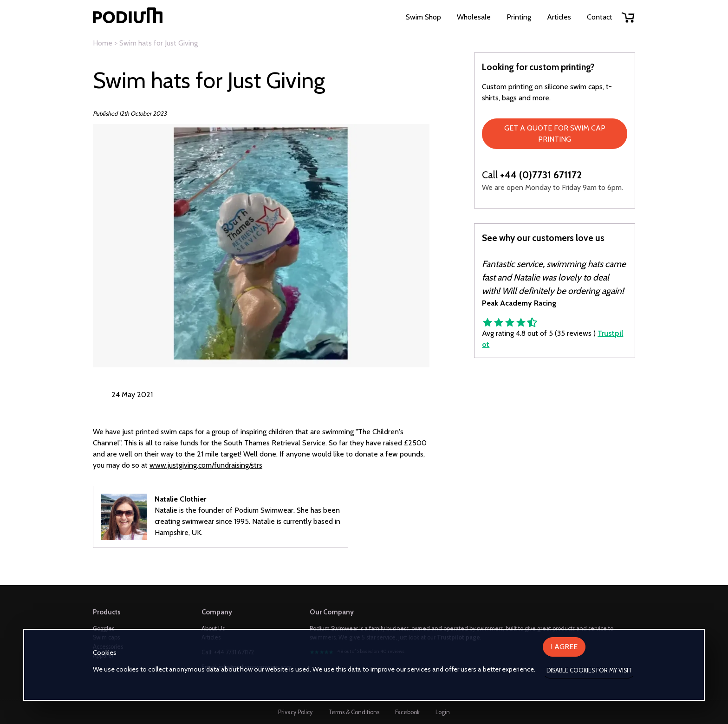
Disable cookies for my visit (589, 670)
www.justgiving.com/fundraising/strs (206, 465)
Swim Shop (423, 17)
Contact (600, 17)
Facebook (407, 712)
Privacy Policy (295, 712)
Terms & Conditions (354, 712)
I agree (564, 647)
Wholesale (474, 17)
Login (443, 712)
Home (103, 43)
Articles (559, 17)
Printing (519, 17)
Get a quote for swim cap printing (555, 134)
